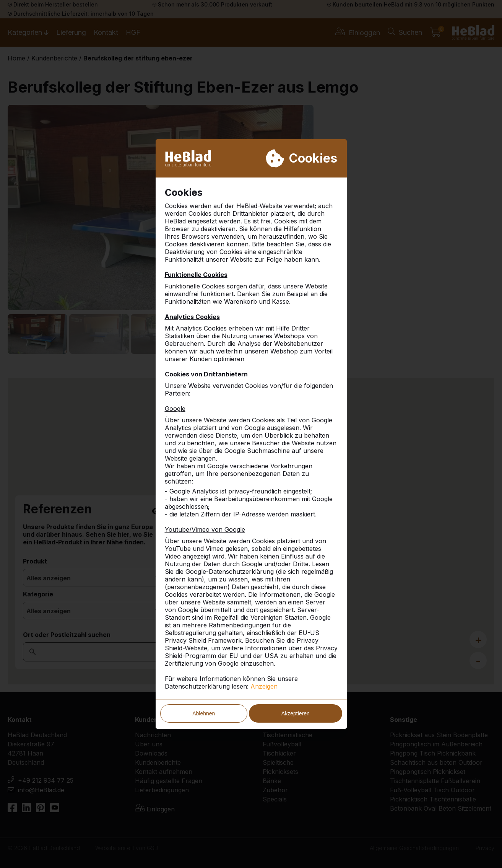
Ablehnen (204, 713)
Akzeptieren (296, 713)
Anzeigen (264, 686)
